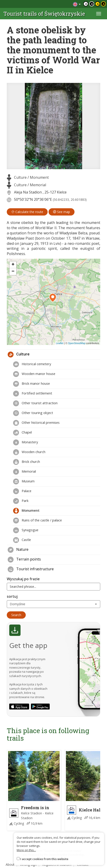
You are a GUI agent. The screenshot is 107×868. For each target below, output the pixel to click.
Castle (22, 540)
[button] (53, 298)
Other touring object (33, 413)
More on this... (26, 850)
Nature (18, 550)
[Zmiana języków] (77, 4)
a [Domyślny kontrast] (86, 4)
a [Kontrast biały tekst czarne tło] (92, 4)
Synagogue (26, 530)
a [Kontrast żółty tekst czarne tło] (104, 4)
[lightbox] (53, 126)
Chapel (22, 433)
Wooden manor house (34, 374)
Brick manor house (31, 384)
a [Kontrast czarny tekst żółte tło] (98, 4)
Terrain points (24, 560)
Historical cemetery (32, 364)
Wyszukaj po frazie (23, 579)
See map (62, 212)
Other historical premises (36, 423)
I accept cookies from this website (44, 859)
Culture (20, 177)
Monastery (26, 442)
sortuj (12, 596)
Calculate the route (27, 212)
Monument (39, 177)
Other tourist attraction (35, 403)
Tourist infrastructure (31, 569)
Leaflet (60, 343)
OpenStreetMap (77, 343)
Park (21, 501)
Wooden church (29, 452)
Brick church (27, 462)
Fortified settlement (33, 394)
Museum (24, 481)
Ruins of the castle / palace (37, 521)
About (10, 864)
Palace (22, 491)
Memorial (38, 185)
